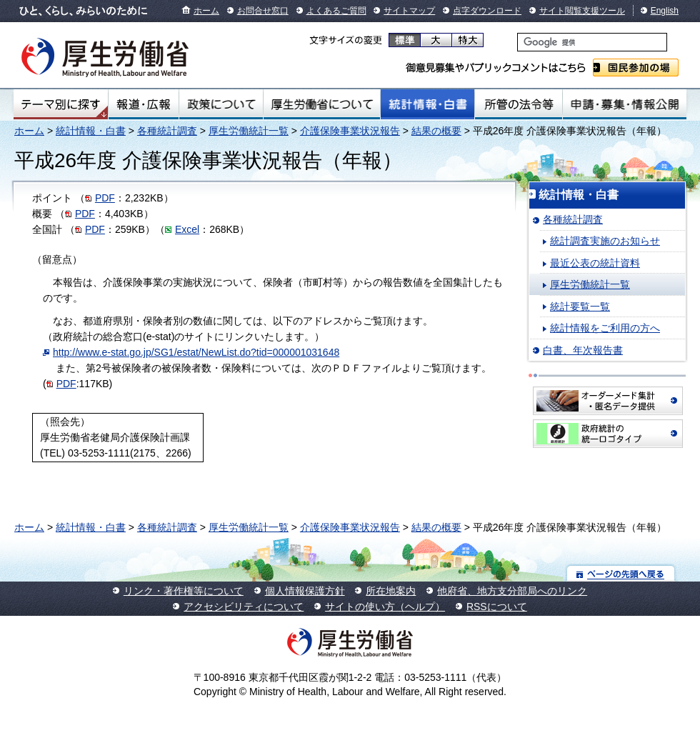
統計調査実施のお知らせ (605, 241)
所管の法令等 (518, 104)
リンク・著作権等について (184, 591)
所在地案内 (391, 591)
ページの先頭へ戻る (621, 573)
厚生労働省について (322, 104)
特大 (467, 40)
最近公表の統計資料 (595, 263)
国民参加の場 (636, 68)
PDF (105, 198)
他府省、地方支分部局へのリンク (512, 591)
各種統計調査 (167, 131)
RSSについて (497, 607)
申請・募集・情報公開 (625, 104)
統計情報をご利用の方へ (605, 328)
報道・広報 (144, 104)
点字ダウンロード (487, 11)
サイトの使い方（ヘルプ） (385, 607)
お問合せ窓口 (263, 11)
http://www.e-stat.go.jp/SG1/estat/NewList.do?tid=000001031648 (196, 352)
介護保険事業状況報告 (350, 131)
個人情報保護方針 (305, 591)
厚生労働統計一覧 (249, 131)
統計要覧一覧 (580, 306)
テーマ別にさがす (61, 104)
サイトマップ (409, 11)
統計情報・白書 (427, 104)
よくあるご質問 (336, 11)
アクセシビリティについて (244, 607)
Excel (187, 229)
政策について (221, 104)
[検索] (592, 42)
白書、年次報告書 (583, 350)
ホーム (206, 11)
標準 (405, 40)
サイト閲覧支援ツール (582, 11)
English (665, 11)
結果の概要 (436, 131)
